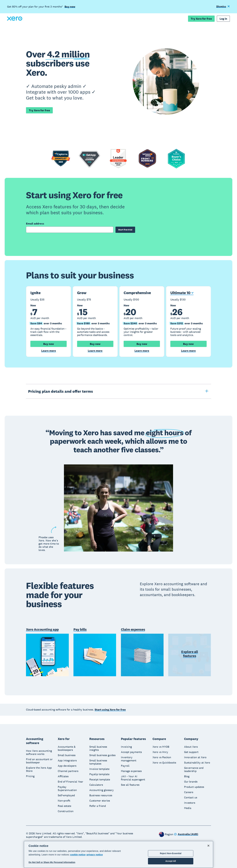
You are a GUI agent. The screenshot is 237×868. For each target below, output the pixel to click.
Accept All (171, 861)
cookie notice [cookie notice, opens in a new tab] (78, 855)
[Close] (208, 846)
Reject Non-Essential (171, 853)
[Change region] (186, 834)
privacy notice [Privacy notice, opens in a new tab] (95, 855)
